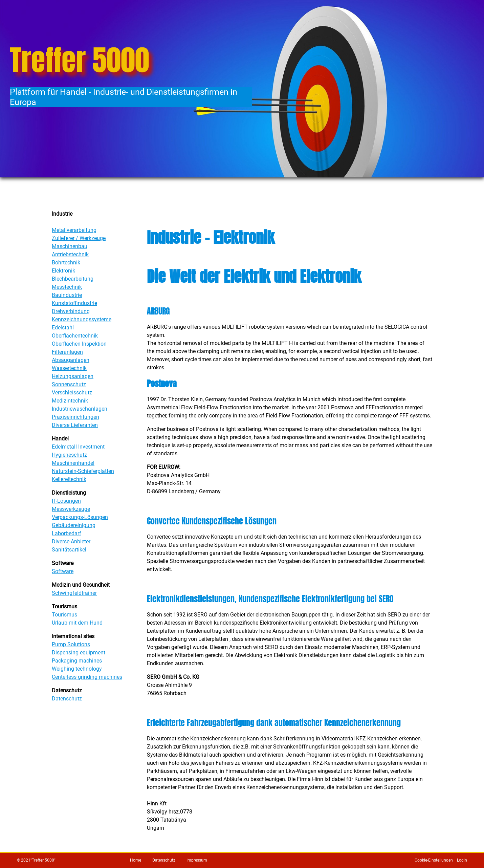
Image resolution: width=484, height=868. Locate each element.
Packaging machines (77, 661)
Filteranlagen (67, 352)
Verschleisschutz (72, 393)
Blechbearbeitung (73, 279)
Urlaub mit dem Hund (77, 623)
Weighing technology (77, 669)
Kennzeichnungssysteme (82, 319)
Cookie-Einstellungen (434, 860)
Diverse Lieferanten (75, 425)
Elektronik (63, 271)
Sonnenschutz (69, 384)
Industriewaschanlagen (80, 409)
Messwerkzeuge (71, 509)
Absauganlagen (71, 360)
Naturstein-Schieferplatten (83, 471)
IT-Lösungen (66, 501)
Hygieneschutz (69, 455)
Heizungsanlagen (73, 376)
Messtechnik (67, 287)
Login (462, 860)
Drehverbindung (71, 311)
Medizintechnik (70, 401)
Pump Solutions (71, 644)
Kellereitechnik (69, 479)
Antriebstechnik (70, 254)
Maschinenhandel (73, 463)
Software (63, 571)
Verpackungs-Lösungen (80, 517)
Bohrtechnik (66, 263)
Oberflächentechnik (75, 336)
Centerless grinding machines (87, 677)
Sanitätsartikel (69, 550)
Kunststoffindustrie (74, 303)
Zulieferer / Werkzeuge (79, 238)
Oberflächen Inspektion (79, 344)
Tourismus (64, 615)
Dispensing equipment (79, 653)
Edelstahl (63, 328)
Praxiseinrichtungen (75, 417)
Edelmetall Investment (78, 447)
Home (136, 860)
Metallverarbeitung (74, 230)
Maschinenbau (70, 246)
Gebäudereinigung (74, 525)
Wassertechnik (69, 368)
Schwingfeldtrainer (74, 593)
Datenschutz (67, 699)
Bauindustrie (67, 295)
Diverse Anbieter (71, 541)
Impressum (197, 860)
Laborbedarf (67, 533)
